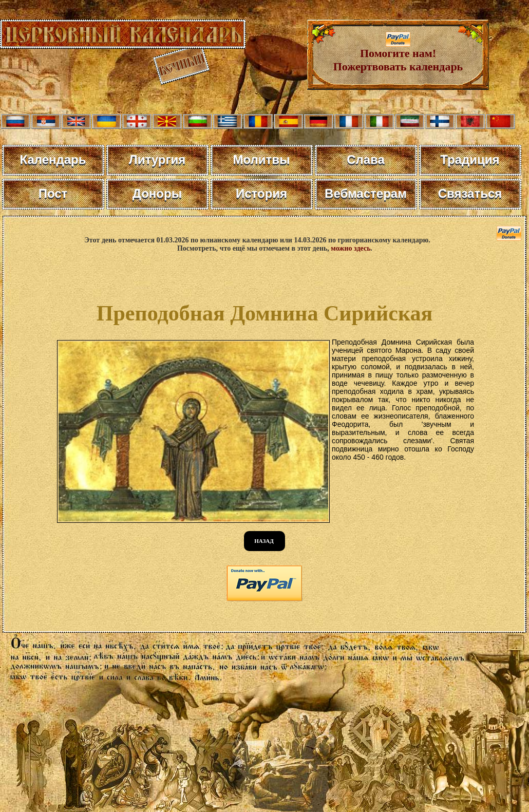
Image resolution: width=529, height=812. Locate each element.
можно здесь (351, 248)
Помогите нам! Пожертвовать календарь (398, 55)
